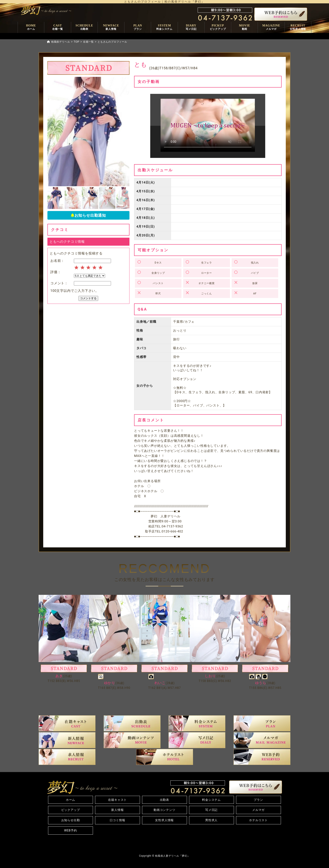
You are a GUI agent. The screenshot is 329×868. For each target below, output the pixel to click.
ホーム (70, 800)
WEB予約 (70, 830)
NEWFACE (111, 28)
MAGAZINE (271, 28)
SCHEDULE (84, 28)
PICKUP (218, 28)
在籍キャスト (117, 800)
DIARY (191, 28)
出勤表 (164, 800)
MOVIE (245, 28)
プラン (258, 800)
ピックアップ (71, 810)
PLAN (138, 28)
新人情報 (117, 810)
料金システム (211, 800)
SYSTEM (164, 28)
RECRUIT (298, 28)
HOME (31, 28)
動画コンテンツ (164, 810)
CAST (58, 28)
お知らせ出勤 (71, 820)
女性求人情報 (164, 820)
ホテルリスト (258, 820)
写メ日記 (211, 810)
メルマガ (258, 810)
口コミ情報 (117, 820)
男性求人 (211, 820)
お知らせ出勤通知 (88, 215)
